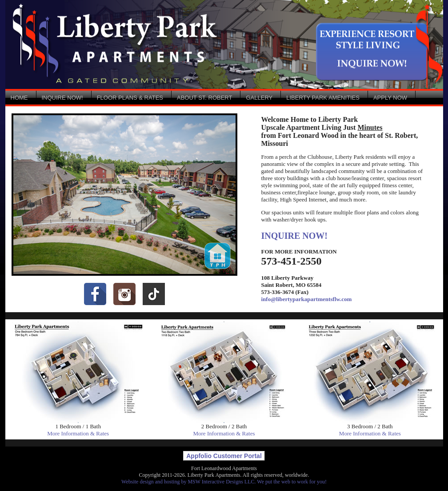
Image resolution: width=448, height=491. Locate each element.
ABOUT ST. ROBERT (205, 98)
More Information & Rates (78, 433)
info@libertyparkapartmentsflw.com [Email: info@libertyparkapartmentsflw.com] (307, 299)
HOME (19, 98)
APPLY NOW (390, 98)
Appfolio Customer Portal (224, 456)
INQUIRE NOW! (62, 98)
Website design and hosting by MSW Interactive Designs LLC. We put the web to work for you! (224, 482)
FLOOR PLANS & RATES (130, 98)
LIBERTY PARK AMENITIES (323, 98)
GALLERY (259, 98)
